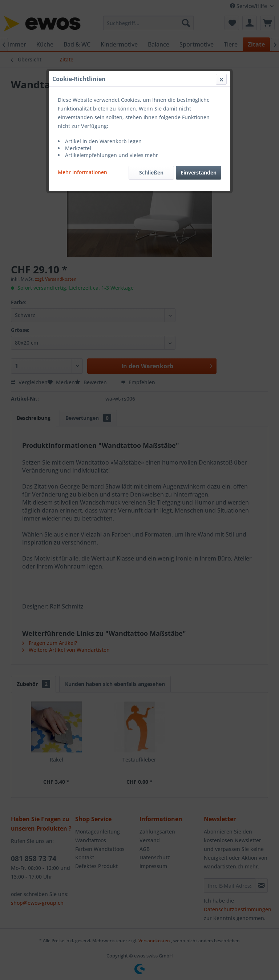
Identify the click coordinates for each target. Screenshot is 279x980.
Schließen (151, 172)
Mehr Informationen (82, 172)
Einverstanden (199, 172)
